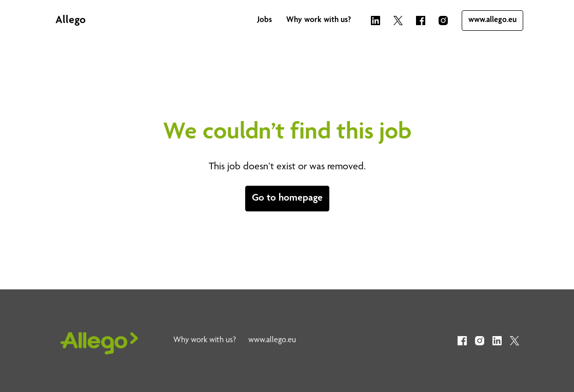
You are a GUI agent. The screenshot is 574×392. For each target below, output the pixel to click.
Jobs (265, 21)
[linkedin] (375, 21)
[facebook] (421, 21)
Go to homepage (287, 199)
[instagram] (443, 21)
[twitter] (398, 21)
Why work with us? (319, 21)
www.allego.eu (492, 21)
